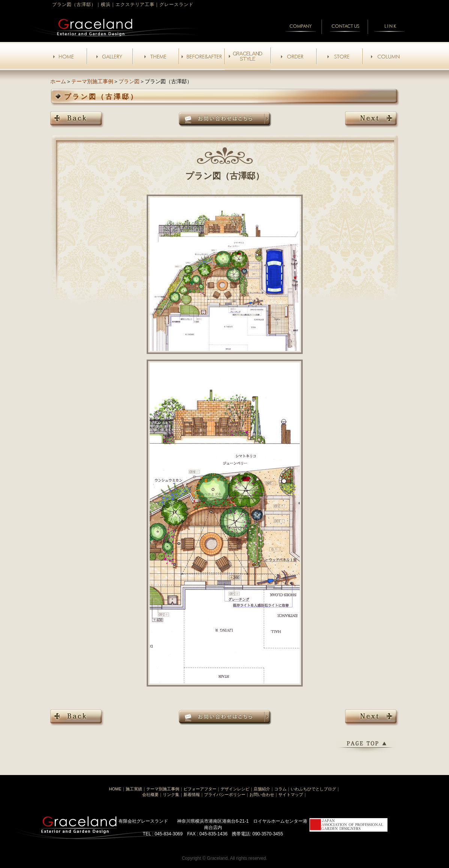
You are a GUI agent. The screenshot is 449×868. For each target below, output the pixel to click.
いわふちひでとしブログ (313, 789)
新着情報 (192, 795)
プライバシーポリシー (225, 795)
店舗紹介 (262, 789)
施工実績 (134, 789)
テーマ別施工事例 (92, 81)
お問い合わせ (262, 795)
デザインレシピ (235, 789)
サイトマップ (291, 795)
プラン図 (129, 81)
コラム (280, 789)
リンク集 (171, 795)
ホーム (58, 81)
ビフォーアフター (200, 789)
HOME (115, 789)
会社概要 (150, 795)
